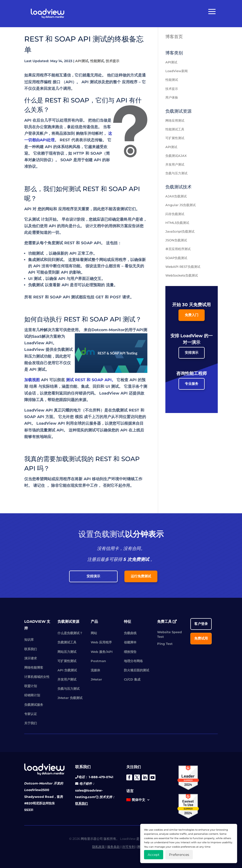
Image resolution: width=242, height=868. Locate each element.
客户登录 (201, 624)
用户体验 (172, 97)
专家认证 (31, 714)
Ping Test (165, 644)
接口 (56, 82)
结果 (33, 386)
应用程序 (130, 82)
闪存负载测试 (175, 214)
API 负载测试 (67, 670)
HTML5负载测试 (177, 223)
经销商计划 (32, 695)
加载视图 (32, 380)
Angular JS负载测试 (181, 205)
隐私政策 (98, 847)
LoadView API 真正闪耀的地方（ (55, 410)
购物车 (82, 133)
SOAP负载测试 (176, 258)
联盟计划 (31, 686)
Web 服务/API (102, 652)
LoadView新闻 (177, 71)
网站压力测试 (67, 652)
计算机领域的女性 (37, 677)
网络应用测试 (175, 120)
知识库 (29, 640)
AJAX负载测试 (176, 196)
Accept (154, 855)
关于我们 (31, 723)
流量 (110, 285)
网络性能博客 (34, 667)
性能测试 (97, 61)
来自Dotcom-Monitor (104, 330)
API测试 (82, 61)
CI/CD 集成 (132, 679)
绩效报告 (130, 652)
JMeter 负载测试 (70, 698)
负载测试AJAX (176, 156)
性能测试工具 (175, 129)
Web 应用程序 (101, 642)
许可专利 (129, 847)
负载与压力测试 (176, 173)
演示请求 (31, 658)
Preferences (179, 855)
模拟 (79, 417)
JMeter (96, 679)
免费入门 (192, 315)
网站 (94, 633)
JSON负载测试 (176, 240)
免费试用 (201, 638)
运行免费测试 (141, 576)
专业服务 (192, 384)
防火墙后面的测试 (137, 670)
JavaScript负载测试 (180, 231)
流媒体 (95, 670)
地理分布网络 (133, 661)
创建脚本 (130, 642)
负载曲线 (130, 633)
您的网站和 (47, 209)
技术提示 (113, 61)
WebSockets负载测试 (182, 275)
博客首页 (174, 37)
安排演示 (192, 353)
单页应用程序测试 (178, 249)
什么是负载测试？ (70, 633)
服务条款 (113, 847)
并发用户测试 (175, 164)
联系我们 (31, 649)
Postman (98, 661)
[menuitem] (138, 801)
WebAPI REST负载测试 (183, 267)
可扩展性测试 (175, 138)
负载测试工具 (67, 642)
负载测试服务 (34, 705)
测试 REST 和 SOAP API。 (91, 380)
